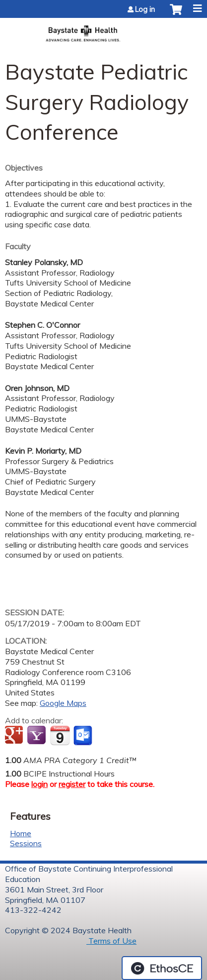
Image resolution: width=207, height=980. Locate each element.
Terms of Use (111, 941)
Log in (145, 9)
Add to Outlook (84, 736)
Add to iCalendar (60, 735)
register (72, 784)
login (39, 784)
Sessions (26, 843)
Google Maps (63, 703)
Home (21, 833)
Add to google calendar (15, 736)
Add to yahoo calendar (37, 736)
